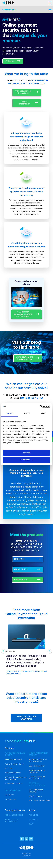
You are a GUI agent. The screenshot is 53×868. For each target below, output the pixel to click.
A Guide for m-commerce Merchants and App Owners (23, 314)
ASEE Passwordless (13, 773)
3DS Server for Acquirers (40, 801)
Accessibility (27, 856)
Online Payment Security (36, 791)
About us (33, 815)
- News (24, 671)
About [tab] (43, 413)
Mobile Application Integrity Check (37, 778)
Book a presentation (25, 103)
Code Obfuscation (37, 766)
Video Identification (14, 784)
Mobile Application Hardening (37, 772)
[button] (3, 651)
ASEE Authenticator (13, 760)
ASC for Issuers (35, 796)
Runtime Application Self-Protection (38, 761)
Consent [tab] (9, 413)
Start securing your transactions (23, 92)
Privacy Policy (27, 854)
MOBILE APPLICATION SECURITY (38, 754)
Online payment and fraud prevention (24, 358)
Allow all (27, 453)
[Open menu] (50, 10)
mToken (8, 768)
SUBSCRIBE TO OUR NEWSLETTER (27, 718)
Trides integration (14, 815)
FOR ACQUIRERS (21, 570)
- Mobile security (13, 671)
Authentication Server (15, 764)
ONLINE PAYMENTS (13, 791)
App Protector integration (12, 821)
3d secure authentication (37, 784)
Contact (33, 820)
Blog (31, 824)
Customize (27, 460)
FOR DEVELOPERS (21, 580)
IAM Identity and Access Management (16, 778)
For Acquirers (10, 799)
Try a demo (10, 61)
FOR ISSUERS (19, 559)
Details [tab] (26, 413)
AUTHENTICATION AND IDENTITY (15, 754)
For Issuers (9, 795)
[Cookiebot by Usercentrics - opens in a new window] (40, 407)
